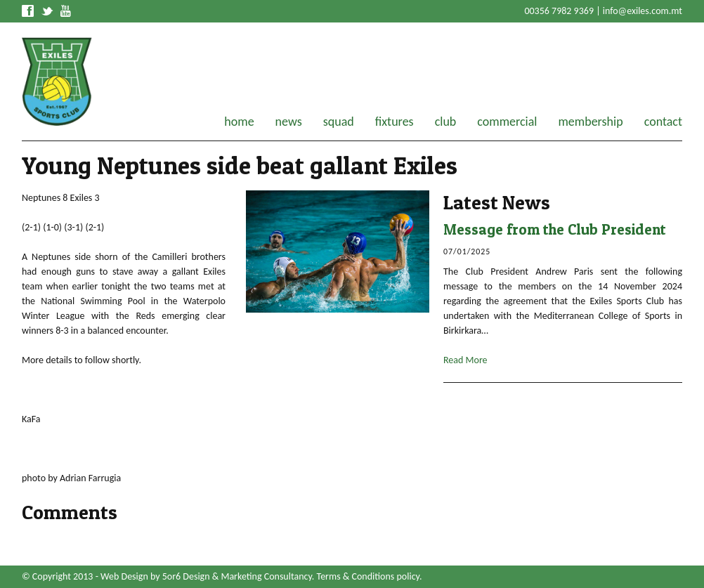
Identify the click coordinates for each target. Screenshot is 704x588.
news (289, 122)
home (239, 122)
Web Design (124, 576)
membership (590, 122)
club (446, 122)
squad (339, 122)
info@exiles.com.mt (643, 11)
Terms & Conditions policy (368, 576)
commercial (507, 122)
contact (663, 122)
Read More (465, 360)
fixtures (395, 122)
